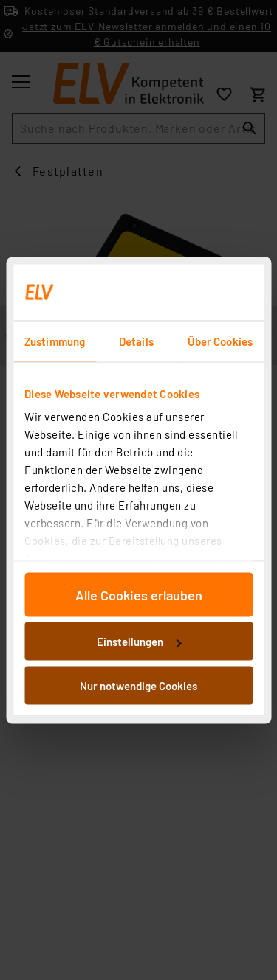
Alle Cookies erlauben (139, 594)
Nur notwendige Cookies (138, 685)
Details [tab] (136, 341)
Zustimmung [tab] (55, 341)
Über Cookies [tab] (220, 341)
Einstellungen (139, 642)
